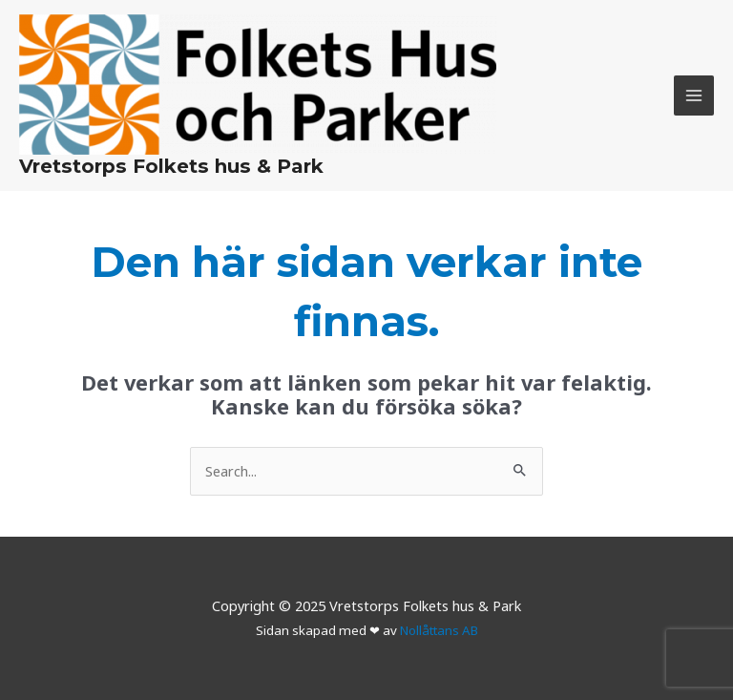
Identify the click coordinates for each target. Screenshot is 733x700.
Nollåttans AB (439, 630)
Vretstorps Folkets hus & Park (171, 166)
